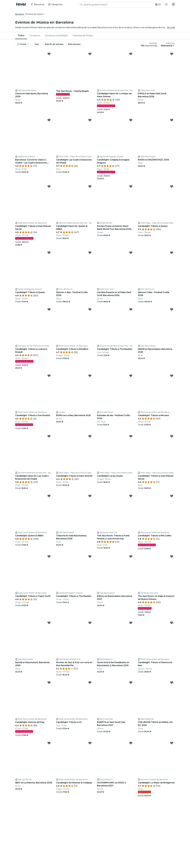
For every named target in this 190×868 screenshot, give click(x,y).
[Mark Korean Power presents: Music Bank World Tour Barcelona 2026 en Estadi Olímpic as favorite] (131, 189)
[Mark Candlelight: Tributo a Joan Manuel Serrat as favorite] (49, 189)
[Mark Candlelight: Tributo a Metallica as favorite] (90, 312)
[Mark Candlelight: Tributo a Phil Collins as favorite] (172, 498)
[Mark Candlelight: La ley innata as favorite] (131, 438)
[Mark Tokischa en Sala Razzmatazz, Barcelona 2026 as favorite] (90, 498)
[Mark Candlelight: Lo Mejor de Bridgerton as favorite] (172, 745)
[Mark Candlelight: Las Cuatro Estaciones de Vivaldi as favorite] (90, 122)
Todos (21, 37)
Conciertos (35, 37)
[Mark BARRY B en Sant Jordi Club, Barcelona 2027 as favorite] (131, 685)
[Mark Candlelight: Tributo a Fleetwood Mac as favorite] (172, 625)
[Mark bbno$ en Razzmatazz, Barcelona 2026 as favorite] (49, 625)
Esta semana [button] (82, 46)
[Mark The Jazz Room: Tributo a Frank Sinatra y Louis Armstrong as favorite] (131, 498)
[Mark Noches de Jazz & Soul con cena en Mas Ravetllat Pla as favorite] (90, 625)
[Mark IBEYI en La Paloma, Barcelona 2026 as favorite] (49, 745)
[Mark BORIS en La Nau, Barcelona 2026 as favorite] (90, 378)
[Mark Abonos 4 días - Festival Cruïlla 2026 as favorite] (90, 255)
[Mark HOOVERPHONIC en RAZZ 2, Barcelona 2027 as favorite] (131, 745)
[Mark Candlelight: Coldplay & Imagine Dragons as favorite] (131, 122)
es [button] (157, 4)
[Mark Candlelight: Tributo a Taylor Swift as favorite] (49, 559)
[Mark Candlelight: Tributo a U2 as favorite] (90, 685)
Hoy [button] (40, 46)
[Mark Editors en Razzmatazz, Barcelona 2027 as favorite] (131, 559)
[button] (36, 15)
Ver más (171, 29)
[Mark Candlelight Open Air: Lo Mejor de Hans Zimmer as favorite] (131, 56)
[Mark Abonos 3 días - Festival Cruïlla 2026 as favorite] (172, 255)
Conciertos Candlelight (56, 37)
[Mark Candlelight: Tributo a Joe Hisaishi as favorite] (49, 378)
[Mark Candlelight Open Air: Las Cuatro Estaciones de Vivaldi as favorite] (49, 438)
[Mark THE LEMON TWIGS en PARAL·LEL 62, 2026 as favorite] (172, 685)
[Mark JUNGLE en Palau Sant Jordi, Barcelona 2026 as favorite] (172, 56)
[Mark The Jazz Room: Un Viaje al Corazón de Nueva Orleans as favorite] (172, 559)
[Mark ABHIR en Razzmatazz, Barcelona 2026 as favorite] (172, 312)
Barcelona (20, 15)
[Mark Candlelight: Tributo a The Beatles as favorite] (131, 312)
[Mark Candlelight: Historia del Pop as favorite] (49, 685)
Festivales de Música (83, 37)
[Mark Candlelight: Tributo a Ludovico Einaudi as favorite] (49, 312)
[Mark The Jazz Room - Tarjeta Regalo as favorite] (90, 56)
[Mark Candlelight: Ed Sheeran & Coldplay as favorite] (90, 745)
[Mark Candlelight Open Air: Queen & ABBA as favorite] (90, 189)
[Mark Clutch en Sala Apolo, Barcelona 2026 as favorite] (49, 56)
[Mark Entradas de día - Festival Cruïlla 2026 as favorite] (131, 378)
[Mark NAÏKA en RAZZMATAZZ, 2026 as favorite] (172, 122)
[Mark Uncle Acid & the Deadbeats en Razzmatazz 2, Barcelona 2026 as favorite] (131, 625)
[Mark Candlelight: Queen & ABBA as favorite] (49, 498)
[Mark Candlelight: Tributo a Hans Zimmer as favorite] (90, 438)
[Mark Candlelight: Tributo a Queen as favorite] (172, 189)
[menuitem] (21, 37)
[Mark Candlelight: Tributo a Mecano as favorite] (172, 378)
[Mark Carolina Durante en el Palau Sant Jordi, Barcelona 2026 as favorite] (131, 255)
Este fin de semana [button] (60, 46)
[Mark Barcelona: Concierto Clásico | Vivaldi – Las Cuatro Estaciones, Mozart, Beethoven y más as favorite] (49, 122)
